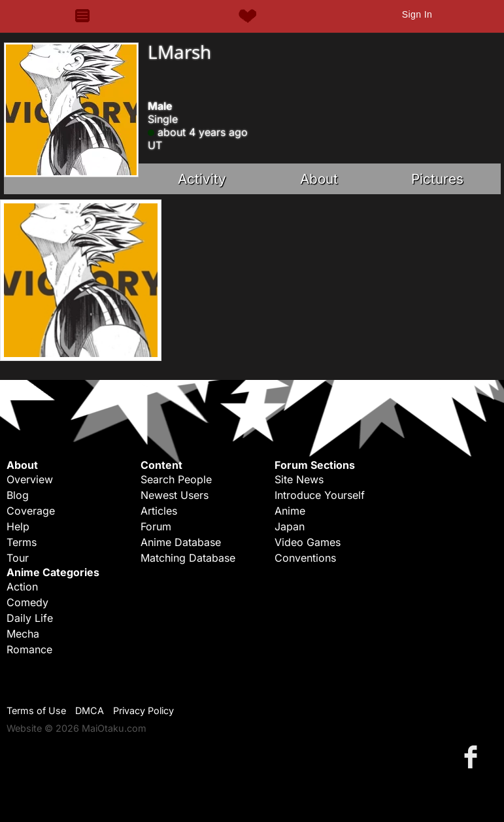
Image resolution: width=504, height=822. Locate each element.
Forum (156, 526)
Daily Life (30, 618)
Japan (290, 526)
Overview (30, 479)
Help (18, 526)
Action (22, 587)
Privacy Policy (143, 711)
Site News (299, 479)
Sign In (417, 14)
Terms (22, 542)
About (319, 179)
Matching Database (188, 558)
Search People (176, 479)
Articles (159, 511)
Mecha (23, 634)
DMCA (90, 711)
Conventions (305, 558)
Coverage (31, 511)
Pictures (437, 179)
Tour (18, 558)
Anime (290, 511)
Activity (202, 179)
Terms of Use (36, 711)
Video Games (308, 542)
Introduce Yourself (320, 495)
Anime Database (181, 542)
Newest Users (175, 495)
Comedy (27, 602)
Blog (18, 495)
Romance (29, 649)
